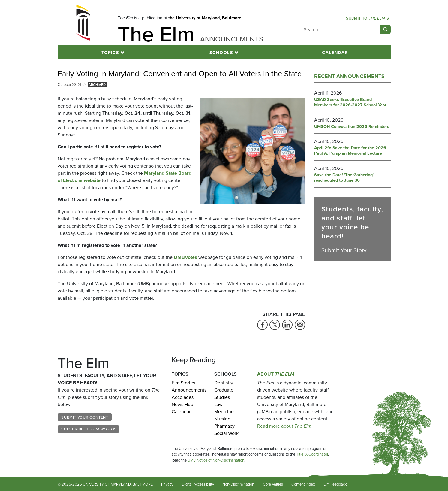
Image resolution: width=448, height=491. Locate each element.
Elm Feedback (335, 484)
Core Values (273, 484)
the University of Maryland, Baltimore (205, 18)
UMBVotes (185, 257)
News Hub (182, 404)
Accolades (183, 397)
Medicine (224, 412)
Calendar (335, 52)
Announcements (189, 390)
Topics (110, 52)
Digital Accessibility (198, 484)
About (276, 374)
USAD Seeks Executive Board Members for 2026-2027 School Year (350, 102)
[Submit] (385, 29)
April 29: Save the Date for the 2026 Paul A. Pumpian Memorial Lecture (350, 151)
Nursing (222, 419)
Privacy (167, 484)
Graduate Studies (224, 394)
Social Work (226, 433)
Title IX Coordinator (312, 454)
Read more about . (285, 426)
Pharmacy (224, 426)
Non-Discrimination (238, 484)
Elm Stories (183, 383)
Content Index (303, 484)
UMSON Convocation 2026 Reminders (352, 127)
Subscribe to (88, 429)
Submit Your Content (85, 417)
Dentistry (224, 383)
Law (218, 404)
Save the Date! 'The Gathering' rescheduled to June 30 (344, 178)
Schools (221, 52)
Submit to (368, 18)
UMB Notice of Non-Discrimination (216, 460)
